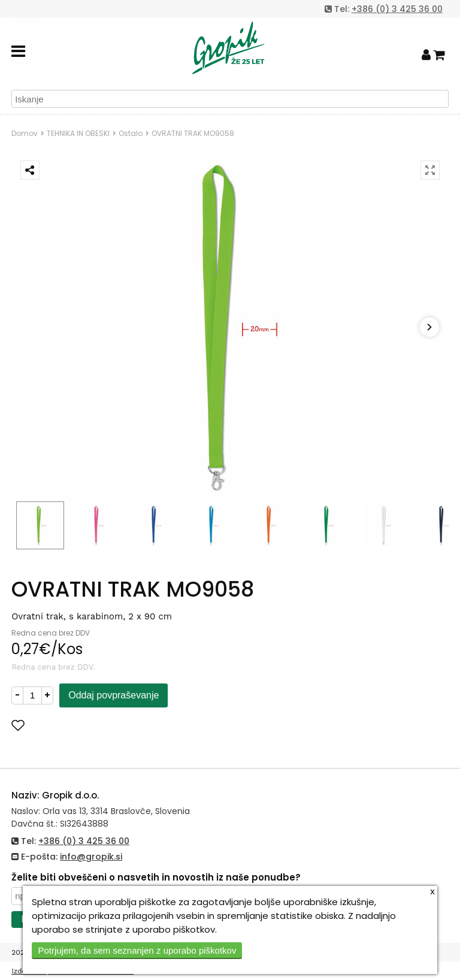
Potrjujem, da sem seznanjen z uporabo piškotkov (137, 950)
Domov (25, 133)
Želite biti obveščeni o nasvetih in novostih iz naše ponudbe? (156, 877)
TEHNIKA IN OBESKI (78, 133)
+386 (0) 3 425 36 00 (397, 9)
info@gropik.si (91, 857)
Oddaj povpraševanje (114, 695)
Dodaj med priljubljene (77, 725)
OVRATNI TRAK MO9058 (193, 133)
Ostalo (131, 133)
